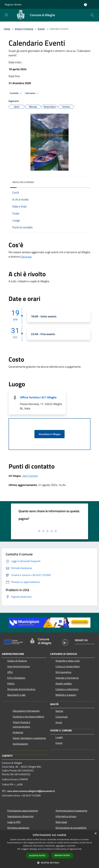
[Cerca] (92, 15)
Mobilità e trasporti (66, 695)
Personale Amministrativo (21, 689)
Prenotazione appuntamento (23, 811)
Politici (11, 683)
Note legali (61, 822)
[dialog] (49, 849)
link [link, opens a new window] (80, 849)
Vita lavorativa (63, 672)
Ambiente (18, 732)
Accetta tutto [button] (37, 856)
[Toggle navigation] (6, 15)
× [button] (95, 834)
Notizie (59, 711)
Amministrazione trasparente (71, 811)
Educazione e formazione (26, 711)
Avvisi (59, 722)
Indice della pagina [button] (23, 182)
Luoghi (59, 737)
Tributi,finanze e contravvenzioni (21, 724)
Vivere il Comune (24, 29)
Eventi (41, 29)
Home (7, 29)
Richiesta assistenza (18, 828)
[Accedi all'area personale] (85, 5)
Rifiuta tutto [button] (62, 855)
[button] (49, 863)
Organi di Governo (17, 661)
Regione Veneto (13, 4)
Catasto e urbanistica (67, 689)
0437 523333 (30, 476)
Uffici (10, 672)
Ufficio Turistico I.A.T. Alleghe (38, 397)
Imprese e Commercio (67, 678)
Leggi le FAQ (14, 822)
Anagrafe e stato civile (68, 661)
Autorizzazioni (20, 744)
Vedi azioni (32, 93)
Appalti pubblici (64, 683)
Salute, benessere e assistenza (29, 738)
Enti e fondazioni (16, 678)
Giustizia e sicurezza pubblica (28, 717)
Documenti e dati (16, 695)
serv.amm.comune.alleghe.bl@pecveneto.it (31, 791)
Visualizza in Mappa (49, 434)
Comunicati (62, 717)
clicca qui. (26, 257)
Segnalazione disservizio (20, 816)
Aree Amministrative (19, 666)
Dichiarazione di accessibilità (71, 828)
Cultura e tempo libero (68, 666)
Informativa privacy (66, 816)
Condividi (16, 93)
